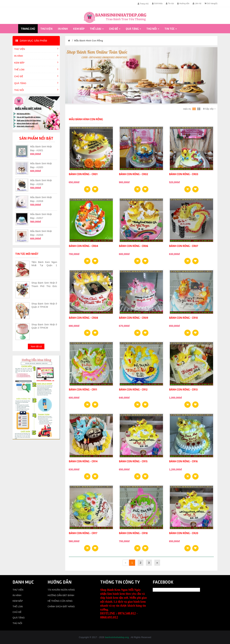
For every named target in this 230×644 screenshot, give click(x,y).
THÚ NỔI (153, 29)
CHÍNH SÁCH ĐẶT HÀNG (61, 606)
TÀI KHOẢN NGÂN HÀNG (61, 590)
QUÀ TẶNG (133, 29)
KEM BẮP (79, 29)
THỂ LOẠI (97, 29)
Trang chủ (143, 4)
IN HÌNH (63, 29)
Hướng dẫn (183, 3)
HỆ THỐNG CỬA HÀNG (60, 601)
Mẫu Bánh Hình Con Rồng (89, 41)
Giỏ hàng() (211, 3)
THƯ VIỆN (46, 29)
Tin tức (170, 3)
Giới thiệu (157, 3)
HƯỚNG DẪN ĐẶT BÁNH (61, 595)
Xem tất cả (36, 346)
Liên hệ (197, 3)
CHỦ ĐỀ (115, 29)
